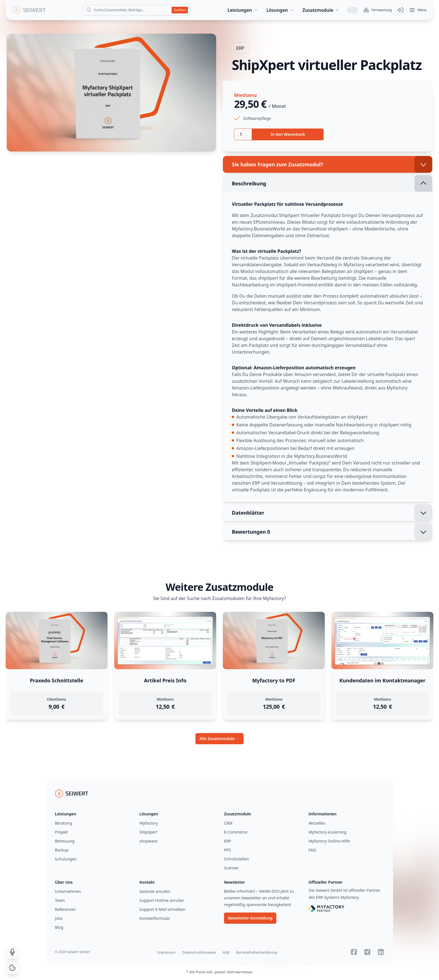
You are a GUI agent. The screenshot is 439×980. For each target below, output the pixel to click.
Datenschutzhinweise (199, 952)
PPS (227, 850)
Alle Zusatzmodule (219, 739)
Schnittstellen (236, 859)
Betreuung (65, 841)
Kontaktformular (155, 918)
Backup (62, 850)
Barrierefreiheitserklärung (257, 952)
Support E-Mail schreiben (162, 909)
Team (60, 900)
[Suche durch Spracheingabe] (12, 952)
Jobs (59, 918)
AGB (226, 952)
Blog (59, 927)
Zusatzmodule (321, 10)
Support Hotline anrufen (162, 900)
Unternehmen (68, 891)
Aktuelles (317, 823)
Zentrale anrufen (155, 891)
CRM (228, 823)
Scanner (231, 868)
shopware (148, 841)
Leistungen (243, 10)
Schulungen (66, 859)
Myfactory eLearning (328, 832)
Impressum (167, 952)
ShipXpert (148, 832)
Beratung (63, 823)
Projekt (61, 832)
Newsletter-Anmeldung (250, 918)
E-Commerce (236, 832)
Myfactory (149, 823)
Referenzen (65, 909)
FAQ (312, 850)
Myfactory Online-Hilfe (329, 841)
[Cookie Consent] (12, 968)
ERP (240, 48)
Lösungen (281, 10)
